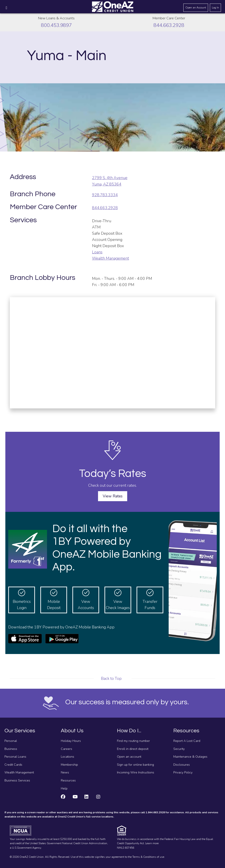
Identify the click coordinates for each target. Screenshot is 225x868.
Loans (97, 252)
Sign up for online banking (135, 765)
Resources (68, 780)
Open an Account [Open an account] (196, 8)
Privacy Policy (183, 772)
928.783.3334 (105, 195)
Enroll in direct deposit (133, 749)
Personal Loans (15, 757)
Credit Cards (13, 765)
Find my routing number (133, 741)
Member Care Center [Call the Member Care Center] (169, 18)
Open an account (129, 757)
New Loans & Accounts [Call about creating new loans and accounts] (56, 18)
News (65, 772)
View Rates (113, 496)
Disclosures (182, 765)
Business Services (17, 780)
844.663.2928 (169, 25)
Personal (11, 741)
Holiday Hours (71, 741)
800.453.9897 (56, 25)
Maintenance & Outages (190, 757)
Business (11, 749)
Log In (215, 8)
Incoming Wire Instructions (136, 772)
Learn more (152, 843)
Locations (67, 757)
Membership (69, 765)
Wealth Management (110, 258)
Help (64, 788)
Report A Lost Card (187, 741)
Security (179, 749)
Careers (66, 749)
